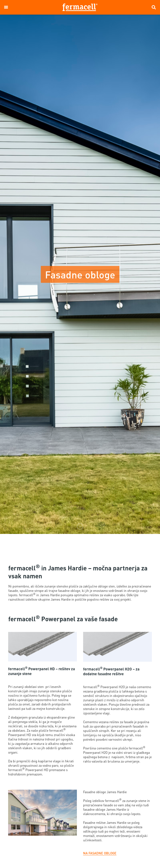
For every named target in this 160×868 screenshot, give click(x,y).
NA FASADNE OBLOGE (100, 853)
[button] (6, 7)
